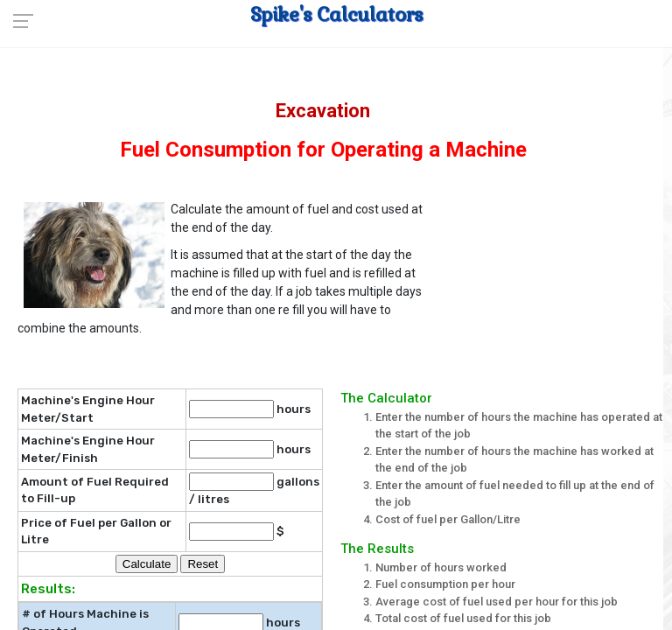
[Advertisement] (556, 283)
